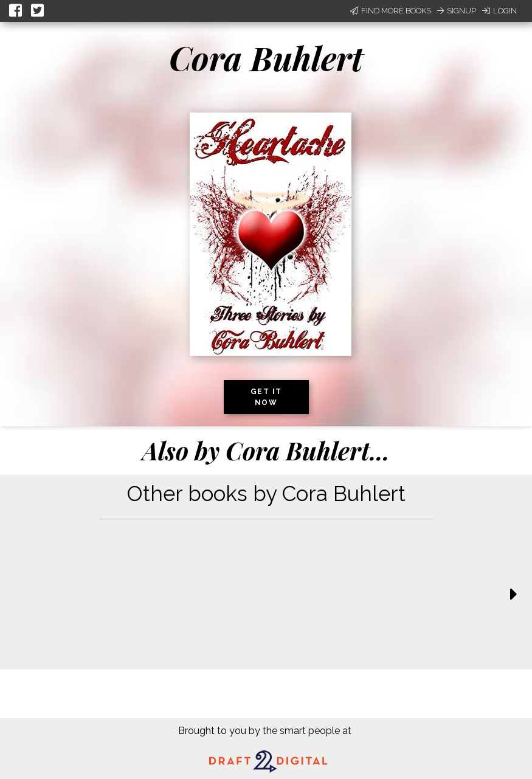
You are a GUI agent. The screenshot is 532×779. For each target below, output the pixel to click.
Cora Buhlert (266, 58)
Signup (457, 11)
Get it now (266, 397)
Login (499, 11)
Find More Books (391, 11)
